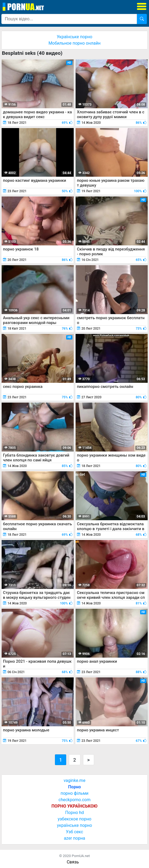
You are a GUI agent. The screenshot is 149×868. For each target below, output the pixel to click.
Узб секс (74, 832)
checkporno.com (74, 800)
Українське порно (75, 37)
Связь (73, 862)
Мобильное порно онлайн (74, 43)
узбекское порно (74, 819)
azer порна (74, 838)
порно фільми (74, 793)
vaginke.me (74, 780)
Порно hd (74, 813)
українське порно (75, 825)
